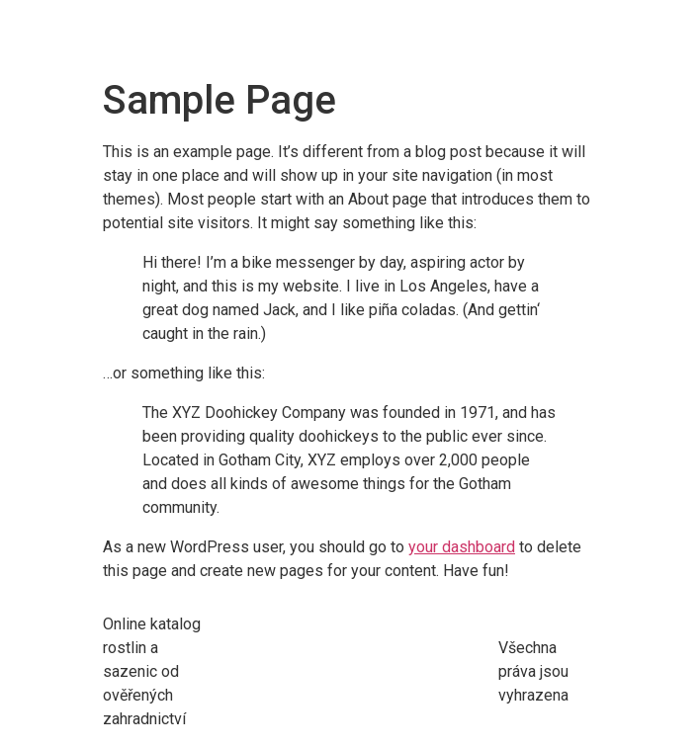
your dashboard (462, 547)
